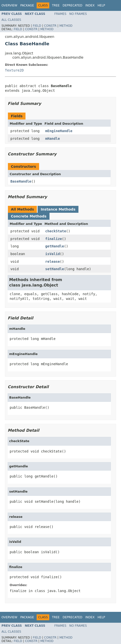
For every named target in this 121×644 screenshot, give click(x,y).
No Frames (78, 14)
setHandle (55, 269)
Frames (60, 14)
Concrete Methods (29, 216)
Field (37, 26)
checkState (56, 231)
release (53, 262)
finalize (54, 239)
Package (27, 5)
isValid (53, 254)
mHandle (53, 139)
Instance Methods (58, 209)
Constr (50, 26)
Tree (56, 5)
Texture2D (14, 70)
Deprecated (73, 5)
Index (90, 5)
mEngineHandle (59, 131)
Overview (9, 5)
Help (101, 5)
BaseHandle (21, 181)
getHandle (55, 246)
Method (66, 26)
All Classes (11, 20)
